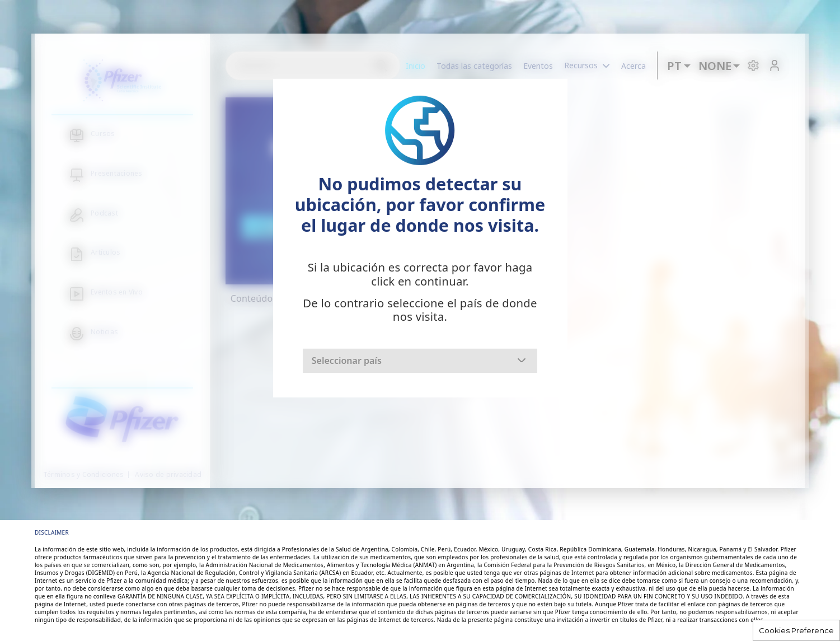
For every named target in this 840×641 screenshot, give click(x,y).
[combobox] (420, 361)
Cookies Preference (796, 630)
